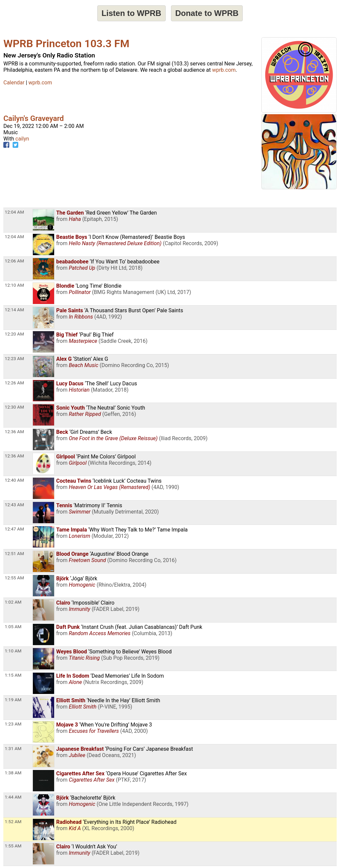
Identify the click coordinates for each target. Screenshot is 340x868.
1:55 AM (13, 846)
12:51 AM (14, 553)
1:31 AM (13, 748)
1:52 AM (13, 821)
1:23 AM (13, 724)
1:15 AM (13, 675)
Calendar (14, 83)
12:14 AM (14, 310)
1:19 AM (13, 700)
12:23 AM (14, 358)
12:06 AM (14, 261)
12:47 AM (14, 529)
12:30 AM (14, 407)
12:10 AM (14, 285)
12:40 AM (14, 480)
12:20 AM (14, 334)
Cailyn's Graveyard (34, 118)
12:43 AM (14, 505)
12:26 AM (14, 383)
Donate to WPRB (207, 13)
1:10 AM (13, 651)
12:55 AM (14, 578)
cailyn (22, 139)
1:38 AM (13, 773)
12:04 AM (14, 212)
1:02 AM (13, 602)
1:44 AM (13, 797)
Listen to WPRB (131, 13)
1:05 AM (13, 627)
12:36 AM (14, 432)
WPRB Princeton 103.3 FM (66, 44)
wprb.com (224, 70)
